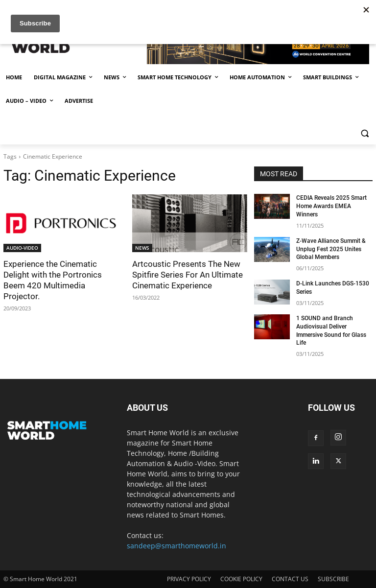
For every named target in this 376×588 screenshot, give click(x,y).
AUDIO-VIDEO (22, 248)
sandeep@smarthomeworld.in (176, 546)
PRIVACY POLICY (189, 579)
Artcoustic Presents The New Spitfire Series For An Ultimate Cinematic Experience (188, 275)
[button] (364, 133)
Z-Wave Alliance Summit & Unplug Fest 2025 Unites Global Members (331, 249)
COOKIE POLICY (241, 579)
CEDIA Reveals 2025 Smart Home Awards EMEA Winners (331, 206)
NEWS (142, 248)
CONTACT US (290, 579)
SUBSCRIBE (333, 579)
